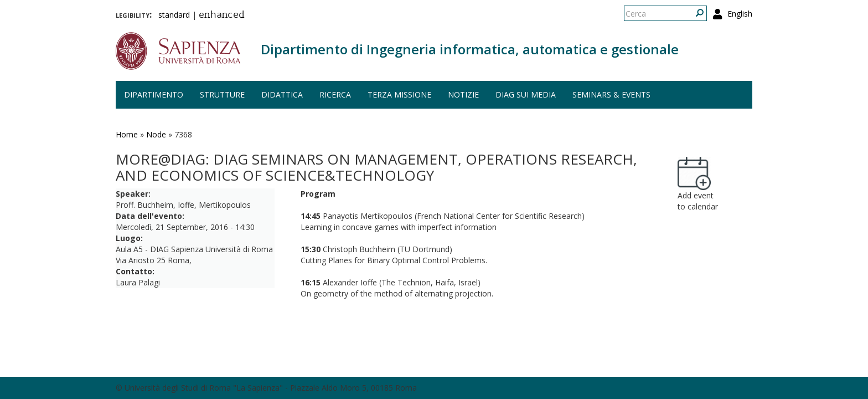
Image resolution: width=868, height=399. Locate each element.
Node (156, 134)
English (740, 14)
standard (174, 15)
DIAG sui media (526, 94)
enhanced (222, 16)
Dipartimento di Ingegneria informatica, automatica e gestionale (470, 49)
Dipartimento (154, 94)
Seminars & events (611, 94)
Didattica (282, 94)
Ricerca (335, 94)
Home (127, 134)
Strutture (222, 94)
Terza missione (399, 94)
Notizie (463, 94)
